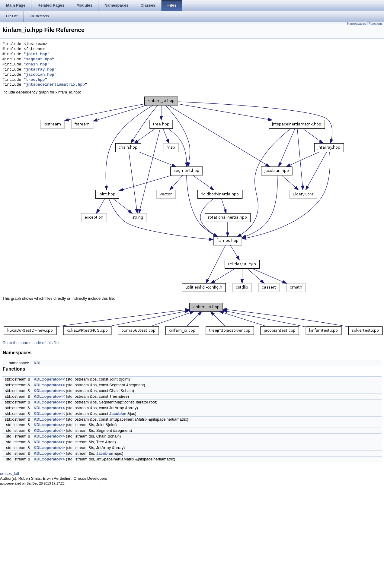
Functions (376, 24)
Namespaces (357, 24)
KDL (38, 363)
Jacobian (118, 414)
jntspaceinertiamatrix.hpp (55, 85)
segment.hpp (39, 59)
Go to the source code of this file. (31, 343)
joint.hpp (37, 54)
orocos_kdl (10, 474)
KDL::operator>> (49, 425)
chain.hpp (37, 65)
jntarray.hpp (40, 70)
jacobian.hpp (40, 75)
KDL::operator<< (49, 379)
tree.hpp (35, 80)
